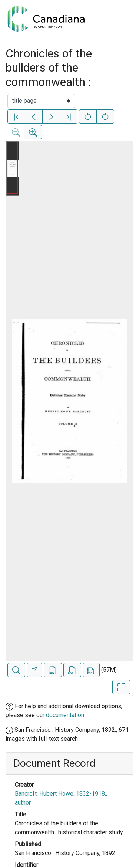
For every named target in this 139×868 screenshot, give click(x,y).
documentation (65, 715)
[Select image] (41, 101)
